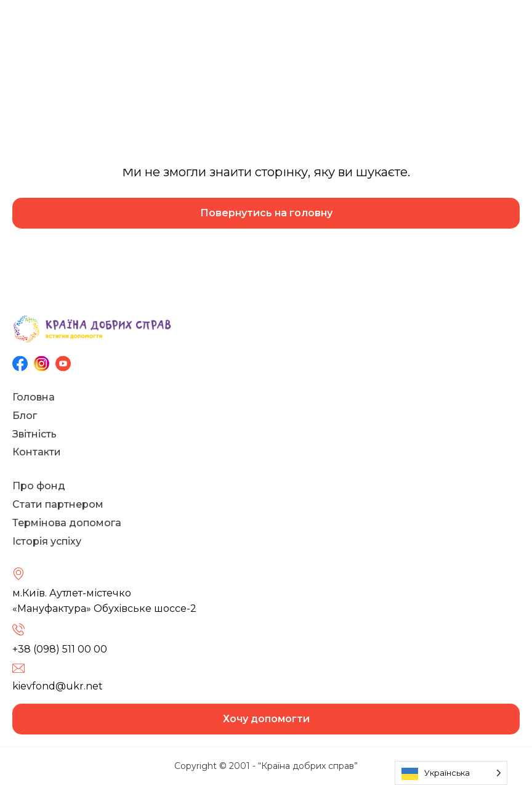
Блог (25, 416)
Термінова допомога (67, 523)
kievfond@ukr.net (58, 686)
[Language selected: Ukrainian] (451, 773)
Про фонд (39, 486)
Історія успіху (47, 541)
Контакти (37, 452)
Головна (34, 397)
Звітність (34, 434)
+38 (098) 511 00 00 (60, 649)
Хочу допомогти (266, 719)
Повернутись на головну (266, 213)
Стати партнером (58, 504)
